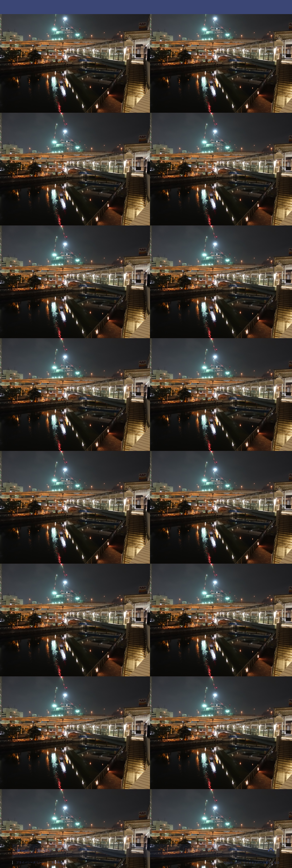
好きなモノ (221, 740)
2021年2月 (220, 510)
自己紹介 (219, 812)
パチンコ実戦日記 (226, 634)
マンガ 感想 (222, 669)
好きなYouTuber (225, 705)
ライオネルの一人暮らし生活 (146, 7)
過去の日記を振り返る (230, 823)
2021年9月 (220, 474)
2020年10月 (222, 557)
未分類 (217, 788)
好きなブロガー (224, 717)
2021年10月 (222, 462)
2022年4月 (220, 403)
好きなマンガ (222, 729)
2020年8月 (220, 581)
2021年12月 (222, 439)
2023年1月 (220, 367)
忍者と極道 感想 (226, 764)
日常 (215, 776)
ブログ (217, 645)
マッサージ (221, 657)
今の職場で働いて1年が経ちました (239, 151)
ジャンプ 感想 (224, 622)
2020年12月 (222, 533)
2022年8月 (220, 391)
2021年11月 (222, 450)
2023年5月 (220, 355)
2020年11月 (222, 545)
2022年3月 (220, 415)
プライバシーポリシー (30, 862)
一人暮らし (221, 681)
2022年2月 (220, 427)
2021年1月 (220, 522)
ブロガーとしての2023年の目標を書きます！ (241, 190)
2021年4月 (220, 486)
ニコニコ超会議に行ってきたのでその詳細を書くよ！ (241, 136)
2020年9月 (220, 569)
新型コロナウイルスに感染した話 (238, 175)
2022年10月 (222, 379)
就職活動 (219, 752)
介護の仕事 (221, 693)
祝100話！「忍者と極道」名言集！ (239, 163)
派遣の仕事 (221, 800)
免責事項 (57, 862)
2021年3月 (220, 498)
